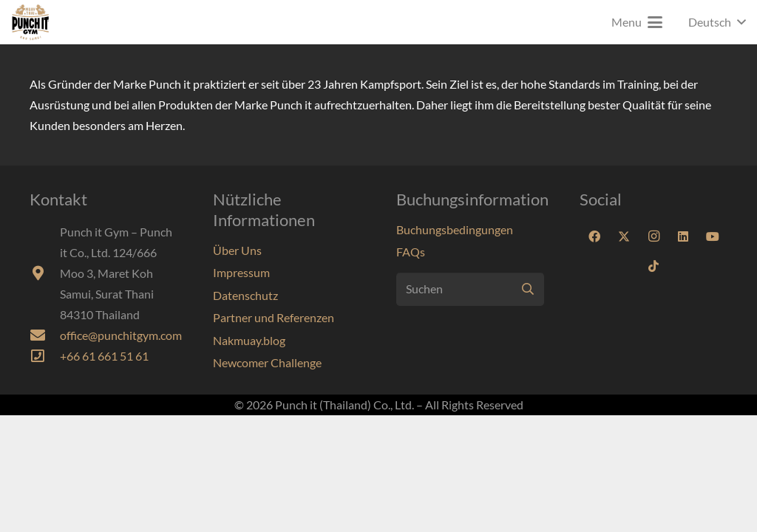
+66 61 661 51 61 (104, 356)
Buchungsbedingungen (455, 229)
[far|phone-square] (45, 356)
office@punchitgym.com (121, 335)
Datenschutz (245, 295)
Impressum (241, 272)
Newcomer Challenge (267, 362)
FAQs (411, 252)
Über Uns (237, 250)
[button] (637, 22)
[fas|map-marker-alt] (45, 273)
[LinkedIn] (683, 236)
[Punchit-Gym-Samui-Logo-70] (30, 22)
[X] (624, 236)
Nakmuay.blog (249, 340)
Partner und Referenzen (274, 317)
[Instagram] (654, 236)
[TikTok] (654, 266)
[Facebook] (594, 236)
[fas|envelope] (45, 335)
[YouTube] (713, 236)
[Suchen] (470, 289)
